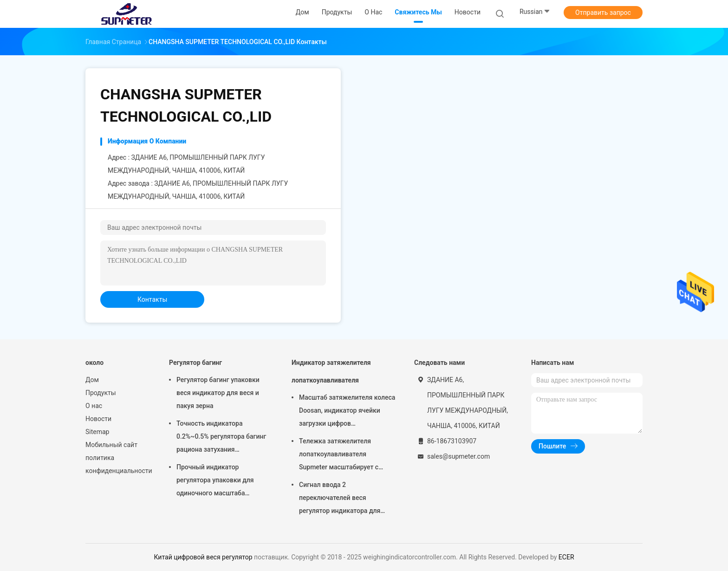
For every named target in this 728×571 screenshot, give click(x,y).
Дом (92, 380)
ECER (566, 557)
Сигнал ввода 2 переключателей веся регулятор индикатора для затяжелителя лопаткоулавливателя (340, 499)
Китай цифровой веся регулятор (203, 557)
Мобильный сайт (111, 445)
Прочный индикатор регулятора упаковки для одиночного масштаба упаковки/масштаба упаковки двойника (223, 481)
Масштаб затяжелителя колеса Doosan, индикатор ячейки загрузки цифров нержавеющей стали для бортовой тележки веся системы (347, 412)
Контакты (152, 299)
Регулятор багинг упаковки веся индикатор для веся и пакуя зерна (218, 393)
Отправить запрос (603, 13)
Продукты (101, 393)
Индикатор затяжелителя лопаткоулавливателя (331, 371)
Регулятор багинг (195, 363)
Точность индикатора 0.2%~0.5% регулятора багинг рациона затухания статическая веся (221, 438)
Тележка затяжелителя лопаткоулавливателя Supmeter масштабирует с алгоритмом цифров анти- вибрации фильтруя (339, 455)
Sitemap (97, 432)
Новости (98, 419)
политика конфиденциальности (118, 464)
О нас (94, 406)
